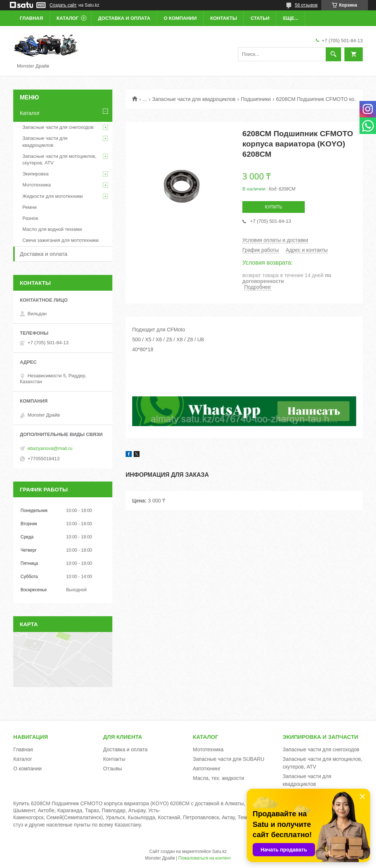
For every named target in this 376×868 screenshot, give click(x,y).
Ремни (30, 207)
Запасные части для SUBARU (228, 759)
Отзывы (113, 769)
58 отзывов (306, 5)
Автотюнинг (207, 769)
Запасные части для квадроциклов (194, 99)
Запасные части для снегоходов (58, 127)
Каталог (68, 18)
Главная (31, 18)
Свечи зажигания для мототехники (61, 240)
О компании (180, 18)
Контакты (224, 18)
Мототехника (37, 185)
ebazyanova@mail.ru (50, 448)
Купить (273, 207)
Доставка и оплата (124, 18)
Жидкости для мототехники (53, 196)
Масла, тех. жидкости (218, 778)
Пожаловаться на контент (205, 858)
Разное (30, 218)
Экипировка (35, 174)
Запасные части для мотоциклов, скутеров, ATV (59, 159)
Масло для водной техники (52, 229)
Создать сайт (63, 5)
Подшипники (256, 99)
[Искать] (333, 54)
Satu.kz (219, 851)
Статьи (260, 18)
